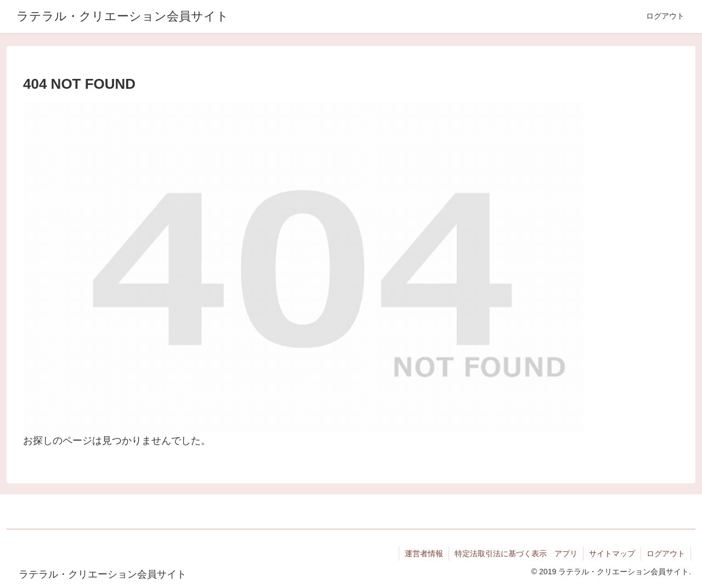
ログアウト (666, 553)
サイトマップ (612, 553)
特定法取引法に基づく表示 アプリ (516, 553)
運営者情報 (424, 553)
